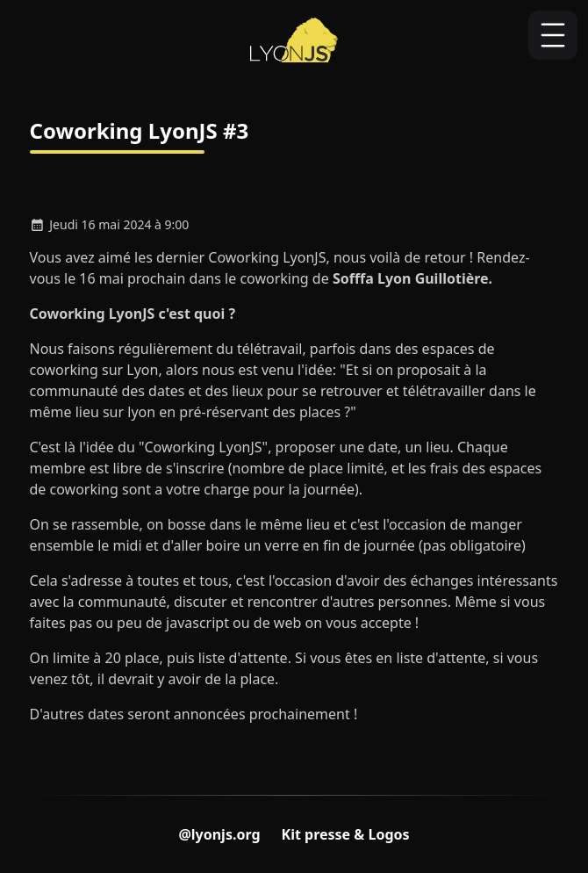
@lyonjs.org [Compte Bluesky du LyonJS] (219, 834)
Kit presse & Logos (346, 834)
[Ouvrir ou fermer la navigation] (553, 35)
